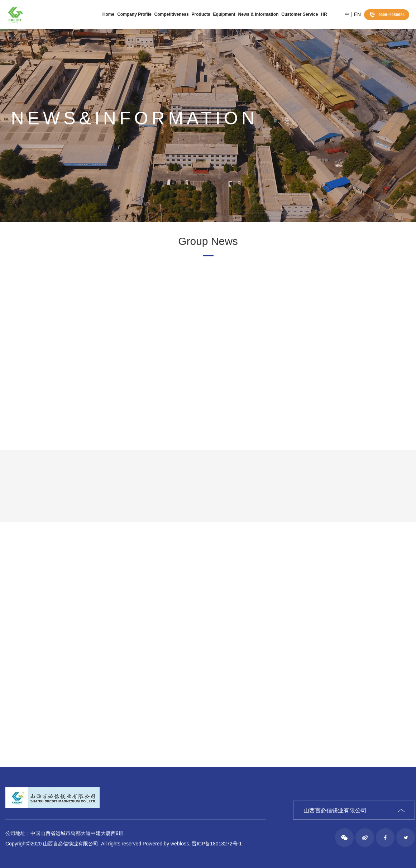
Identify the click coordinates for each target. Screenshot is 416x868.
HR (324, 14)
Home (108, 14)
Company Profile (134, 14)
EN (357, 14)
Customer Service (300, 14)
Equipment (224, 14)
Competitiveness (172, 14)
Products (201, 14)
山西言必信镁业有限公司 (335, 810)
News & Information (259, 14)
